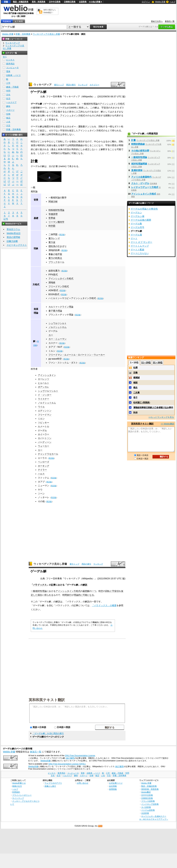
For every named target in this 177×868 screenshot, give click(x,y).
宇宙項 (105, 108)
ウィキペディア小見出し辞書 (46, 34)
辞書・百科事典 (23, 34)
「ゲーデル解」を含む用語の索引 (48, 733)
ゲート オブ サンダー (142, 242)
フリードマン (45, 415)
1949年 (73, 108)
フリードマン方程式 (59, 286)
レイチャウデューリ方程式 (145, 187)
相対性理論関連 (139, 164)
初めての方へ (157, 21)
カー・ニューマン (58, 339)
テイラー (42, 470)
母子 (135, 398)
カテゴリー (94, 85)
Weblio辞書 (45, 761)
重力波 (52, 242)
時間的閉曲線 (76, 145)
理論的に (78, 595)
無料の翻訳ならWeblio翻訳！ (50, 11)
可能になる (88, 595)
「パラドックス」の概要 (104, 605)
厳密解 (86, 591)
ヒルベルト (44, 383)
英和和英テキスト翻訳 (47, 700)
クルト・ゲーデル (58, 108)
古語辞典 (83, 2)
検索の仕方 (17, 786)
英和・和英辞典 (39, 2)
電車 (8, 71)
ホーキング (44, 466)
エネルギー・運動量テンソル (79, 126)
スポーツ (10, 110)
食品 (8, 118)
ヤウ (40, 490)
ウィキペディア (43, 85)
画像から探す (50, 786)
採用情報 (113, 789)
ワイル (41, 407)
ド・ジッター (45, 395)
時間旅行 (67, 595)
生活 (8, 99)
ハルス (41, 474)
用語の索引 (71, 85)
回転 (108, 591)
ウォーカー (44, 446)
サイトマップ (18, 798)
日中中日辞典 (55, 2)
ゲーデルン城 (138, 216)
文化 (8, 95)
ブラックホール (56, 262)
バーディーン (45, 442)
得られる (49, 595)
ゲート (134, 238)
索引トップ (59, 85)
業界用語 (10, 64)
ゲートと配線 (138, 250)
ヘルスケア (11, 102)
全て (5, 57)
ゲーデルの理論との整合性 (144, 209)
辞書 (6, 2)
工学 (8, 83)
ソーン (41, 493)
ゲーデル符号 (138, 227)
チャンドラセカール (48, 454)
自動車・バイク (13, 75)
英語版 (62, 235)
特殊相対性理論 (56, 210)
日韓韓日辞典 (70, 2)
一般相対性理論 (90, 104)
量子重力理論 (55, 311)
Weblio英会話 (14, 233)
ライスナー (44, 399)
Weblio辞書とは (19, 783)
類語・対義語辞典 (21, 2)
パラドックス (40, 585)
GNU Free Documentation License (80, 756)
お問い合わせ (83, 783)
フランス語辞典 (148, 801)
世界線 (52, 218)
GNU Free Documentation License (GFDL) (67, 764)
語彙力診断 (12, 241)
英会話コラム (13, 229)
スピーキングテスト (17, 245)
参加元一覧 (170, 21)
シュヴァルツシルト (48, 391)
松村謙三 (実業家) (142, 403)
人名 (8, 122)
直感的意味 (137, 170)
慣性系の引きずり (58, 246)
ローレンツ (44, 379)
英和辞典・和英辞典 (150, 789)
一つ (94, 591)
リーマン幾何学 (56, 222)
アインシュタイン (47, 375)
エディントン (45, 411)
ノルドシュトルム (47, 403)
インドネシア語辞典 (150, 804)
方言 (8, 126)
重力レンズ (54, 238)
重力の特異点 (55, 258)
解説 (85, 585)
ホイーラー (44, 434)
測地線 (52, 282)
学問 (8, 91)
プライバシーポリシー (22, 795)
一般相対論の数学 (58, 198)
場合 (40, 595)
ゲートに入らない (140, 253)
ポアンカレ (44, 387)
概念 (135, 388)
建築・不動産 (12, 87)
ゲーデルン (136, 212)
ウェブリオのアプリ (53, 783)
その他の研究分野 (140, 151)
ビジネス (10, 60)
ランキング (83, 85)
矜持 (135, 412)
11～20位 (146, 362)
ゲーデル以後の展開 (141, 220)
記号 (6, 219)
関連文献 (53, 202)
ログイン (146, 2)
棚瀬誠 (136, 378)
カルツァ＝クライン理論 (61, 307)
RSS (100, 826)
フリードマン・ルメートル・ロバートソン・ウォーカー (77, 355)
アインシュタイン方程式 (112, 104)
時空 (33, 141)
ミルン (41, 419)
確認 (135, 383)
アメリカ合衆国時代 (141, 177)
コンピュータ (12, 68)
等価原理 (53, 214)
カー (51, 335)
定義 (135, 373)
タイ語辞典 (146, 807)
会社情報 (113, 786)
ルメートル (44, 426)
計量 (133, 140)
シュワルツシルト (58, 323)
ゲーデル (53, 331)
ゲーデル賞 (136, 235)
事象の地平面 (55, 254)
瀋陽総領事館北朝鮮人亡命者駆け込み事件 (153, 407)
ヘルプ (172, 2)
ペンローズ (44, 462)
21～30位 (158, 362)
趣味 (8, 106)
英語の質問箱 (13, 237)
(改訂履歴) (70, 758)
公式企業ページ (116, 783)
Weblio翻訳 (146, 792)
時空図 (52, 226)
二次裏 (136, 393)
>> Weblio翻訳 (167, 424)
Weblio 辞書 (160, 2)
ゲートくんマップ (140, 246)
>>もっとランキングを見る (161, 417)
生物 (8, 114)
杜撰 (135, 368)
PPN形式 (53, 275)
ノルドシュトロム (58, 327)
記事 (53, 585)
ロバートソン (45, 438)
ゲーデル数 (136, 224)
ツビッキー (44, 423)
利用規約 (16, 792)
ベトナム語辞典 (148, 810)
